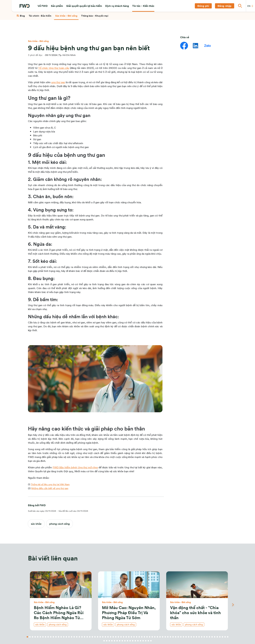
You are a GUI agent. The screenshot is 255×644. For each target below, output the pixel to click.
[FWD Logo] (25, 6)
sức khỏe (36, 524)
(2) (48, 488)
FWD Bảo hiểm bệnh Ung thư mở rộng (75, 467)
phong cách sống (60, 524)
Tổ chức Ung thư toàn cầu (54, 68)
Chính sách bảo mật (206, 135)
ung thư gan (58, 82)
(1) (49, 484)
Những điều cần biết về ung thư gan (50, 488)
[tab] (21, 16)
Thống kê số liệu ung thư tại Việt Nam (50, 484)
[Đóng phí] (203, 6)
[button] (43, 6)
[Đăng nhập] (225, 6)
